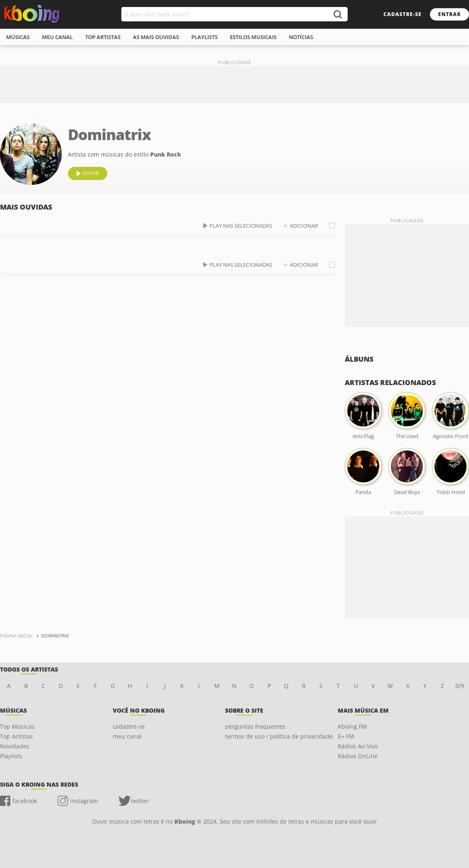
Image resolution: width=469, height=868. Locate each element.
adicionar (304, 226)
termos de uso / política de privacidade (279, 736)
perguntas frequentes (255, 726)
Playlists (11, 756)
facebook (25, 801)
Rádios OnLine (358, 756)
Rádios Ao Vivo (358, 746)
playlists (204, 37)
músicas (18, 37)
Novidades (15, 746)
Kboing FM (352, 726)
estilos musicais (253, 37)
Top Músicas (17, 726)
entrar (449, 14)
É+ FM (346, 736)
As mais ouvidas (156, 37)
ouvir (91, 173)
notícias (301, 37)
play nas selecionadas (241, 226)
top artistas (103, 37)
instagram (84, 801)
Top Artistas (16, 736)
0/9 (460, 686)
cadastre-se (403, 14)
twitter (140, 801)
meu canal (57, 37)
